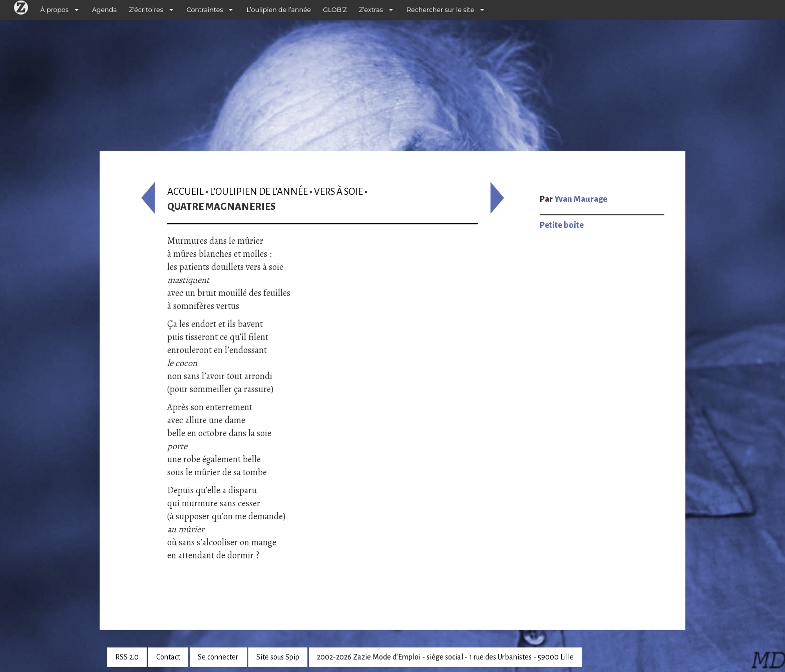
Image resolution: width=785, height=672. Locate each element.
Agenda (105, 10)
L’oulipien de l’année (279, 10)
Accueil (185, 192)
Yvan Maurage (581, 199)
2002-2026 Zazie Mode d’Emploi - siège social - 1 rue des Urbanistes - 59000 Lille (445, 657)
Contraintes (205, 10)
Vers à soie (338, 192)
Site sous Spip (278, 657)
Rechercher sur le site (440, 10)
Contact (168, 657)
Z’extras (371, 10)
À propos (55, 10)
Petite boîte (562, 225)
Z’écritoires (146, 10)
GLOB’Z (335, 10)
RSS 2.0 (127, 657)
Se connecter (218, 657)
